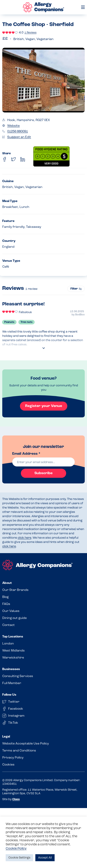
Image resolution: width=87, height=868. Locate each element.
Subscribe (43, 473)
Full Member (12, 683)
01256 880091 (18, 132)
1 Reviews (30, 33)
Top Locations (13, 637)
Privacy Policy (13, 758)
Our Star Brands (15, 590)
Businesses (11, 669)
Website (13, 126)
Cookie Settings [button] (19, 858)
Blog (5, 597)
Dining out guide (14, 618)
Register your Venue (44, 406)
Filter (76, 289)
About (7, 583)
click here (24, 538)
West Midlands (13, 651)
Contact (8, 625)
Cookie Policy (16, 849)
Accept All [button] (45, 858)
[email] (43, 462)
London (8, 644)
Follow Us (9, 695)
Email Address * (26, 454)
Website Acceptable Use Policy (26, 744)
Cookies (8, 765)
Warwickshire (13, 658)
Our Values (11, 611)
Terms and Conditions (19, 751)
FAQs (6, 604)
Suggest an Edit (19, 137)
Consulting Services (18, 676)
